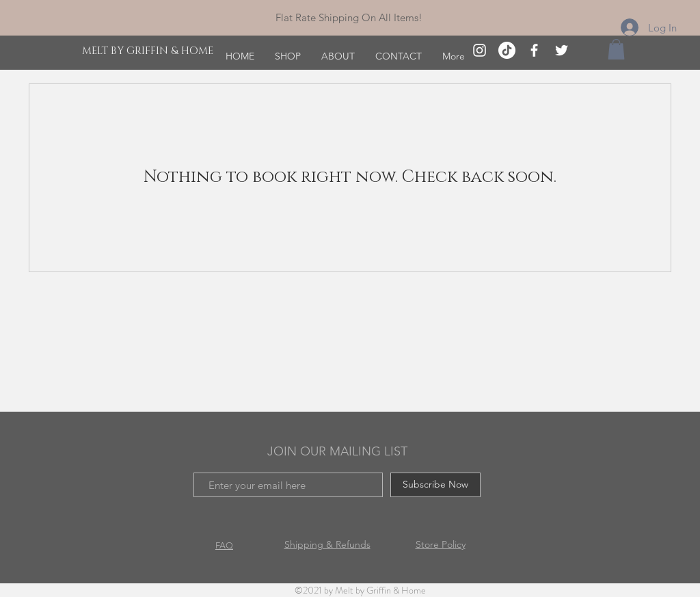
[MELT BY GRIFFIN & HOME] (149, 51)
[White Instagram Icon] (480, 50)
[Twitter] (562, 50)
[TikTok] (507, 50)
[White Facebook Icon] (534, 50)
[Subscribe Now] (435, 485)
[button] (616, 49)
